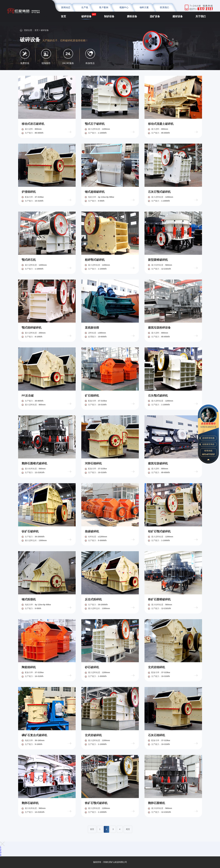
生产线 (85, 7)
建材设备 (178, 16)
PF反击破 (28, 396)
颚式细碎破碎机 (32, 328)
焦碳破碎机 (92, 531)
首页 (63, 16)
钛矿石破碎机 (30, 531)
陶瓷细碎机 (29, 667)
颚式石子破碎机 (95, 124)
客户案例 (104, 7)
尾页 (128, 829)
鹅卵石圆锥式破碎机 (34, 463)
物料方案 (144, 7)
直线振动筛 (92, 328)
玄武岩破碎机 (93, 735)
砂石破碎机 (92, 667)
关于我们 (201, 16)
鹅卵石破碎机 (30, 803)
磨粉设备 (132, 16)
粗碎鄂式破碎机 (95, 260)
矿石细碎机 (92, 396)
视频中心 (124, 7)
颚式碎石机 (29, 260)
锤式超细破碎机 (95, 192)
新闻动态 (66, 7)
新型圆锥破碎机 (158, 260)
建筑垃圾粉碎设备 (159, 328)
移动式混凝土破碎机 (161, 124)
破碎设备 (86, 16)
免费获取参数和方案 (208, 425)
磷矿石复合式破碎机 (34, 735)
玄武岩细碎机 (157, 667)
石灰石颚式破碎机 (159, 192)
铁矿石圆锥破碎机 (159, 599)
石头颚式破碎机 (158, 396)
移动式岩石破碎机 (33, 124)
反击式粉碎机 (93, 599)
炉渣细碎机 (29, 192)
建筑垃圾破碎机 (158, 463)
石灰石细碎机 (157, 735)
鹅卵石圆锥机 (157, 803)
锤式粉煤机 (29, 599)
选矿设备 (155, 16)
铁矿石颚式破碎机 (96, 803)
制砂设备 (109, 16)
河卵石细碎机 (93, 463)
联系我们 (164, 7)
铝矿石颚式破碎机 (159, 531)
